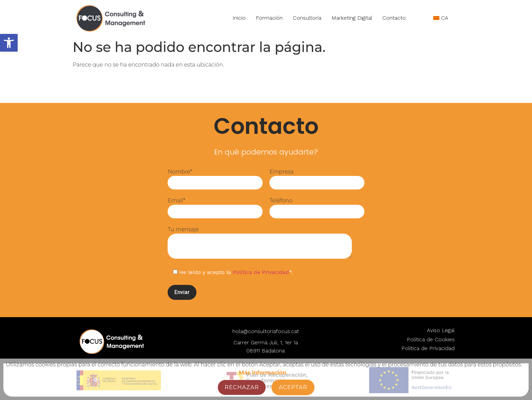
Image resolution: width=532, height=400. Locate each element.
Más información (263, 373)
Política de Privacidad (261, 272)
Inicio (238, 18)
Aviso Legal (441, 330)
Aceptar (293, 387)
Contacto (394, 18)
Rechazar (242, 387)
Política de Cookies (431, 339)
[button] (9, 43)
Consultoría (306, 18)
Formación (269, 18)
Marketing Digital (351, 18)
